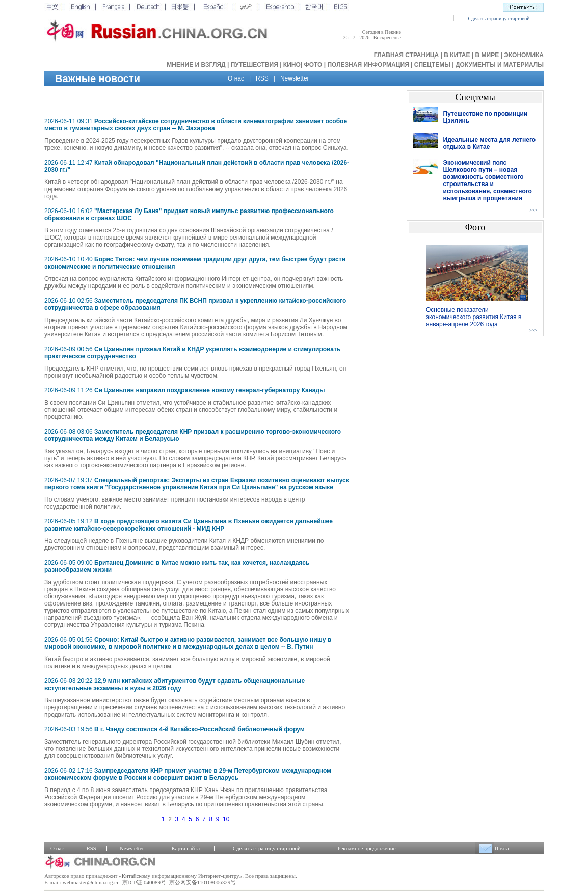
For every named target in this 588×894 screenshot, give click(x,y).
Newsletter (295, 78)
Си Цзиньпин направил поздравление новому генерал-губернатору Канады (209, 390)
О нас (236, 78)
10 (226, 819)
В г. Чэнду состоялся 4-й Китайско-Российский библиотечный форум (199, 729)
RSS (262, 78)
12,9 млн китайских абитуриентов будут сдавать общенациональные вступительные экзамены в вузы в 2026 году (175, 685)
